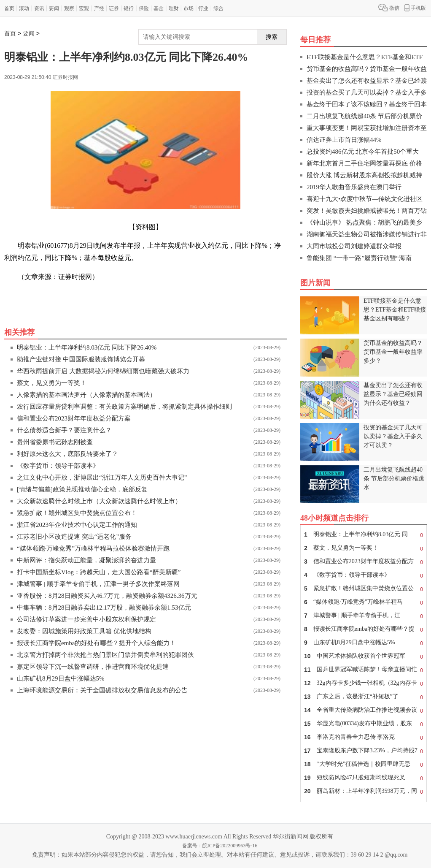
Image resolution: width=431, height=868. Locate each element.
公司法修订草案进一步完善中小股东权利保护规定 (86, 619)
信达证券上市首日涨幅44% (344, 140)
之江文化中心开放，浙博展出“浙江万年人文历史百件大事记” (102, 477)
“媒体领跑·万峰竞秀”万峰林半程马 (364, 602)
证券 (114, 8)
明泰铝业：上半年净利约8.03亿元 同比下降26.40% (87, 347)
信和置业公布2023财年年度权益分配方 (364, 561)
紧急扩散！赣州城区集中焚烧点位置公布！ (77, 513)
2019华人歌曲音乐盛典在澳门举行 (354, 187)
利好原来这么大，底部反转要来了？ (67, 454)
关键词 (28, 296)
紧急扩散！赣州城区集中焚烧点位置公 (364, 589)
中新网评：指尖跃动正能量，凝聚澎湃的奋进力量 (86, 560)
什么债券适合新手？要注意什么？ (64, 430)
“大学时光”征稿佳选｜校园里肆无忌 (364, 764)
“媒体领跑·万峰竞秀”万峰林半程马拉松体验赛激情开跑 (93, 548)
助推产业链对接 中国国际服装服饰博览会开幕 (81, 359)
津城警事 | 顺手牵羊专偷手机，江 (364, 616)
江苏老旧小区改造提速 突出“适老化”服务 (74, 537)
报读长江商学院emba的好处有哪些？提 (364, 629)
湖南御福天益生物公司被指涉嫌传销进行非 (367, 234)
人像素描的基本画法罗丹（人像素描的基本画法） (86, 395)
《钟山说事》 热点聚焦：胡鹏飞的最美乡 (364, 222)
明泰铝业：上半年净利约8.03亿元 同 (364, 534)
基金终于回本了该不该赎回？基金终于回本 (367, 104)
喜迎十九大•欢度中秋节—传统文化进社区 (365, 199)
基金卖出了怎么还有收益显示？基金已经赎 (367, 81)
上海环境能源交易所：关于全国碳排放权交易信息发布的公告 (102, 690)
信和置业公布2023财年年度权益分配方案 (74, 418)
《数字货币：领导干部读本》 (58, 466)
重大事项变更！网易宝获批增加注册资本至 (367, 128)
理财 (174, 8)
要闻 (54, 8)
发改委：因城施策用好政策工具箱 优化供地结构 (84, 631)
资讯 (39, 8)
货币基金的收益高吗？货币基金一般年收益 (367, 69)
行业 (203, 8)
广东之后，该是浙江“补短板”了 (364, 697)
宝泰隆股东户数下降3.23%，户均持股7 (364, 751)
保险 (144, 8)
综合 (218, 8)
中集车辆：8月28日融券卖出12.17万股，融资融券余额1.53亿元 (104, 608)
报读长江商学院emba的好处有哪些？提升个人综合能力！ (96, 643)
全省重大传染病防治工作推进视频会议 (364, 710)
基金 (159, 8)
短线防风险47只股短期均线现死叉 (364, 778)
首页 (9, 8)
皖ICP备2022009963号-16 (230, 846)
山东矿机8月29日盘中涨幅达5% (61, 678)
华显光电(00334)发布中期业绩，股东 (364, 724)
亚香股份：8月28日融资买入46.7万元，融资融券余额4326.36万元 (107, 596)
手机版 (415, 8)
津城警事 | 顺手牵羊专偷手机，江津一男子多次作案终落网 (98, 584)
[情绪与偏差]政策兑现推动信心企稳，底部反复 (82, 489)
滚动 (24, 8)
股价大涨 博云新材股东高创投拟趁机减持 (364, 175)
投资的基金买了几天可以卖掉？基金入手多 (367, 92)
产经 (99, 8)
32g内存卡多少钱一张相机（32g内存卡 (364, 683)
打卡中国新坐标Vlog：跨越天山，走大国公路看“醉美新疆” (99, 572)
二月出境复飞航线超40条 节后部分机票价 (364, 116)
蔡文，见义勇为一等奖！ (52, 383)
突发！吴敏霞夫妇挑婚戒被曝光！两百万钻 (367, 211)
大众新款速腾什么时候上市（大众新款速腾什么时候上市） (99, 501)
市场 (189, 8)
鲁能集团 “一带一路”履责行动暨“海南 (359, 258)
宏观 (84, 8)
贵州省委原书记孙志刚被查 (55, 442)
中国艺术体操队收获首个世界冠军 (364, 656)
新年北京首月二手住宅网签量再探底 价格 (364, 163)
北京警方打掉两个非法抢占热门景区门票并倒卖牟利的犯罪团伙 (105, 655)
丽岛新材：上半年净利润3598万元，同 (364, 791)
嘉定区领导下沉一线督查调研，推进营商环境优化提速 (93, 667)
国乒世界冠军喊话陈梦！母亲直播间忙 (364, 670)
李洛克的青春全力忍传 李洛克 (364, 737)
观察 (69, 8)
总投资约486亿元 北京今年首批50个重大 (363, 152)
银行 (129, 8)
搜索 (272, 37)
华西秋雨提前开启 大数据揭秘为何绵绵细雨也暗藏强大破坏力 (103, 371)
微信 (389, 8)
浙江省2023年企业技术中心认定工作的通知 (77, 525)
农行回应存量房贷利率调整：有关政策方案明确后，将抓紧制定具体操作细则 (124, 407)
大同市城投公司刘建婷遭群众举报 (354, 246)
